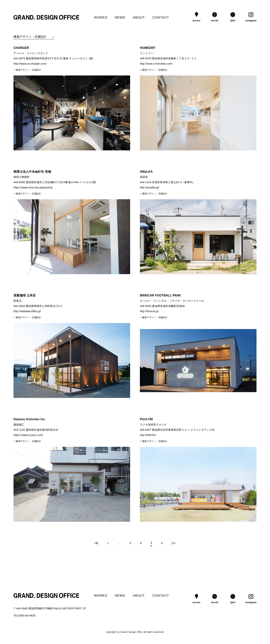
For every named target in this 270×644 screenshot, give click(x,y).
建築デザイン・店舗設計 (28, 70)
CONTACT (161, 18)
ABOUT (139, 18)
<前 (96, 543)
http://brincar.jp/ (149, 311)
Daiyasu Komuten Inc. (30, 419)
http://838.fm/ (148, 435)
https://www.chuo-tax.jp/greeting (33, 187)
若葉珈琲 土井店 (25, 295)
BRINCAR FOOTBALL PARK (160, 295)
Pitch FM (146, 419)
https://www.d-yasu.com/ (28, 435)
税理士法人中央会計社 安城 (32, 172)
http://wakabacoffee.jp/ (27, 311)
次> (174, 543)
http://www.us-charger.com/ (30, 64)
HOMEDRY (148, 48)
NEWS (120, 18)
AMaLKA (146, 172)
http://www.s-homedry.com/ (156, 64)
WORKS (101, 18)
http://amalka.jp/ (150, 187)
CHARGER (21, 48)
